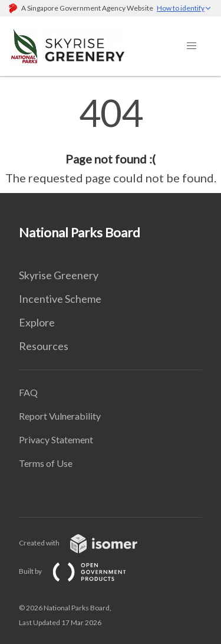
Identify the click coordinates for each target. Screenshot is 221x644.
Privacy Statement (56, 439)
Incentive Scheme (60, 299)
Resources (44, 346)
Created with (88, 543)
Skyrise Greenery (59, 275)
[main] (111, 140)
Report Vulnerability (60, 416)
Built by (82, 571)
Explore (37, 322)
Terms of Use (46, 463)
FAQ (28, 392)
